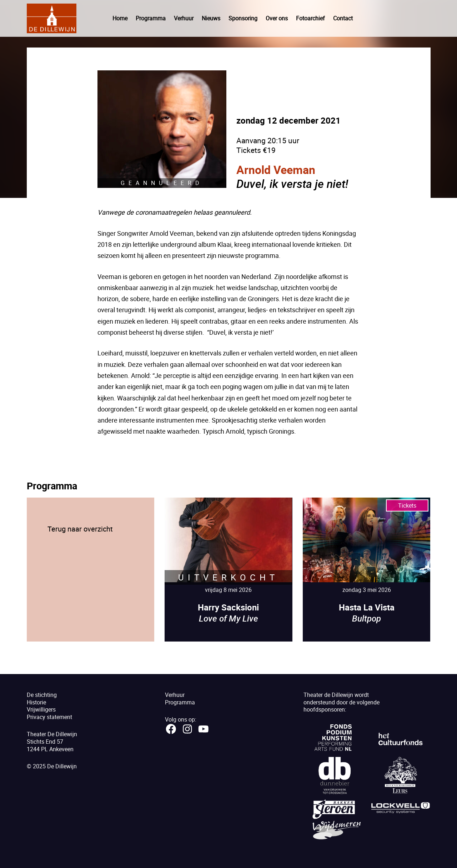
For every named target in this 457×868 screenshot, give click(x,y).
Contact (343, 18)
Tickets (407, 505)
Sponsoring (243, 18)
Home (120, 18)
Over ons (277, 18)
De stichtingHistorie (42, 699)
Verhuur (184, 18)
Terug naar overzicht (80, 529)
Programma (151, 18)
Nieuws (211, 18)
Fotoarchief (310, 18)
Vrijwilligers (41, 709)
